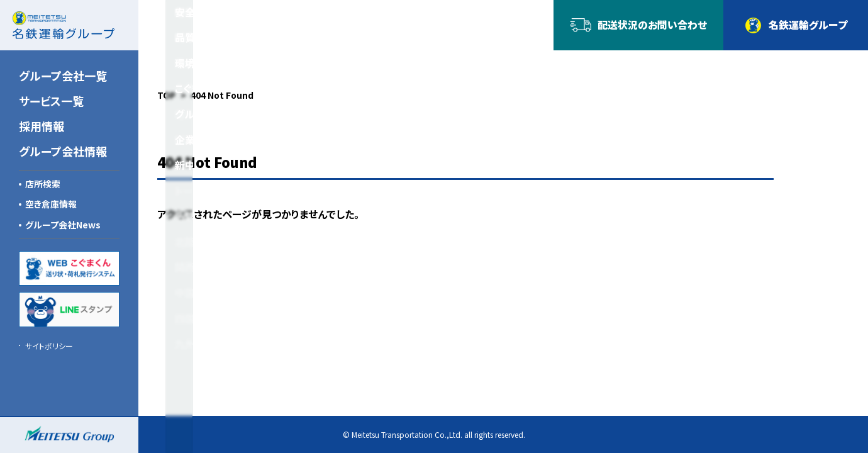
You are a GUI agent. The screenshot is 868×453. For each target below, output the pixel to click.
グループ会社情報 (63, 151)
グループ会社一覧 (63, 75)
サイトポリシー (49, 346)
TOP (166, 95)
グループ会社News (63, 225)
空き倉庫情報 (51, 204)
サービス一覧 (51, 101)
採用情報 (42, 126)
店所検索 (43, 184)
